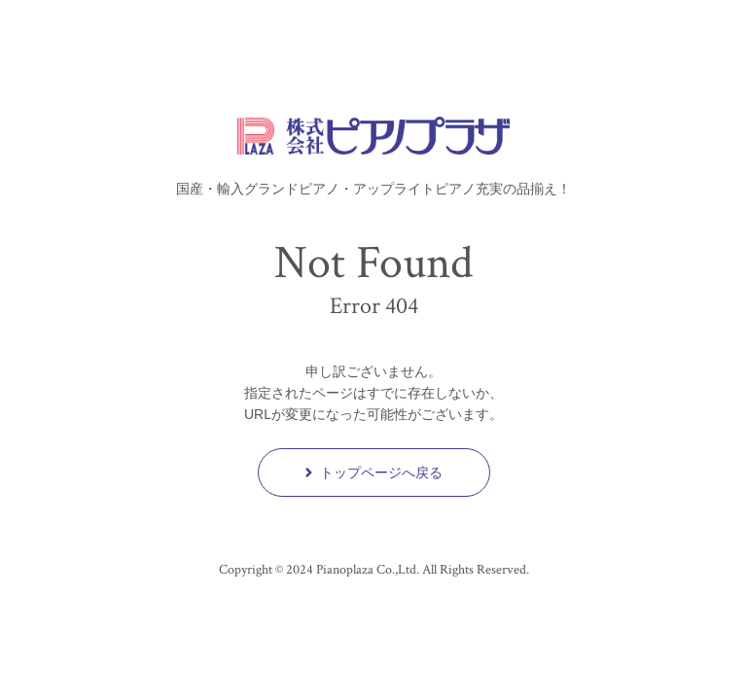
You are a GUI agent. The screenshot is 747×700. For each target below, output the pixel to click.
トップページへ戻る (374, 472)
